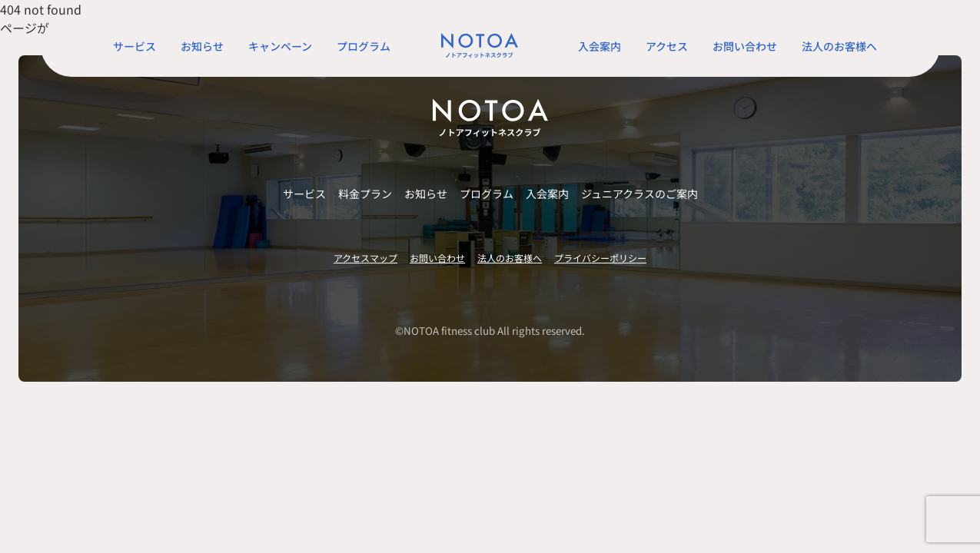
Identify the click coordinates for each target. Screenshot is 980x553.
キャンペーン (280, 46)
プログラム (364, 46)
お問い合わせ (745, 46)
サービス (135, 46)
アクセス (667, 46)
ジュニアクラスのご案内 (639, 194)
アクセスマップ (365, 258)
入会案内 (600, 46)
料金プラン (365, 194)
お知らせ (202, 46)
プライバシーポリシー (600, 258)
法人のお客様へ (839, 46)
